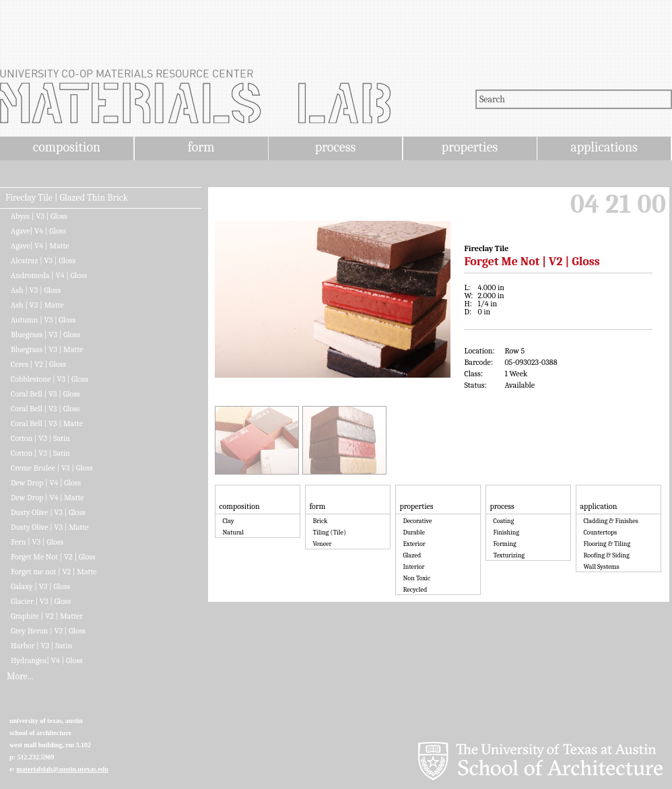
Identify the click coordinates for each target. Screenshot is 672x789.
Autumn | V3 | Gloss (43, 320)
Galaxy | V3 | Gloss (40, 586)
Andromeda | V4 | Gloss (49, 275)
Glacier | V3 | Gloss (41, 601)
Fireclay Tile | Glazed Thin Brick (67, 198)
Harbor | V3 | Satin (41, 646)
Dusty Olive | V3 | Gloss (48, 512)
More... (20, 677)
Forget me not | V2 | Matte (54, 572)
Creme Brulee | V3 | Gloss (52, 468)
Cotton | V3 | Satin (40, 438)
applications (604, 147)
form (201, 147)
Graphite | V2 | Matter (47, 616)
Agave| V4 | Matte (40, 246)
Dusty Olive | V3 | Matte (49, 527)
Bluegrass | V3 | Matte (47, 349)
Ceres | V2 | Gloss (38, 364)
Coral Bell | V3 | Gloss (45, 394)
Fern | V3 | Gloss (37, 542)
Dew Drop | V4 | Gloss (46, 483)
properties (470, 147)
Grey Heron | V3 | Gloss (48, 631)
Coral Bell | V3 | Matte (47, 423)
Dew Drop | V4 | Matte (47, 498)
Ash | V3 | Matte (37, 305)
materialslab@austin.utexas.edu (62, 769)
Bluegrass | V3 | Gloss (45, 335)
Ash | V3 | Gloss (36, 290)
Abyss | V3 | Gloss (39, 216)
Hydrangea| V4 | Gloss (47, 660)
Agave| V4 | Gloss (38, 231)
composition (67, 147)
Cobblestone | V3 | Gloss (49, 379)
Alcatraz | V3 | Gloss (43, 261)
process (336, 147)
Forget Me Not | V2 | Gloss (53, 557)
